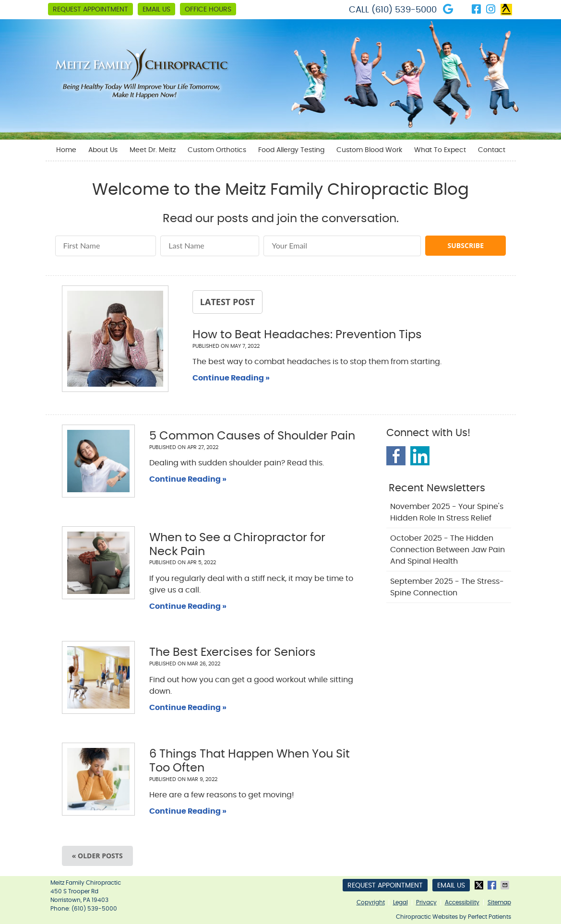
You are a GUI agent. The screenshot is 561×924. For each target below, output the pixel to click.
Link (506, 10)
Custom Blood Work (369, 150)
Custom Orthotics (217, 150)
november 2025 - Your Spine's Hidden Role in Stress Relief (447, 512)
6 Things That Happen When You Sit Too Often (250, 761)
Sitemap (499, 902)
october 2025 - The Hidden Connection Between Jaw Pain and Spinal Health (448, 550)
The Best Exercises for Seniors (233, 652)
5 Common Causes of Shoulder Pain (252, 436)
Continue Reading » (231, 378)
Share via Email (506, 885)
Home (66, 150)
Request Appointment (90, 10)
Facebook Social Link (396, 456)
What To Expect (440, 150)
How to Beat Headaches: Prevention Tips (307, 335)
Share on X (480, 885)
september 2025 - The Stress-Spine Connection (447, 587)
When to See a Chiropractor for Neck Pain (237, 545)
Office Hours (208, 10)
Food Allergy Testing (291, 150)
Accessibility (462, 902)
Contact (492, 150)
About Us (103, 150)
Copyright (371, 902)
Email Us (156, 10)
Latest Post (227, 302)
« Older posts (97, 856)
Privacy (426, 902)
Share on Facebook (493, 885)
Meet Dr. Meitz (153, 150)
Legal (400, 902)
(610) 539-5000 (404, 10)
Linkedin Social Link (420, 456)
